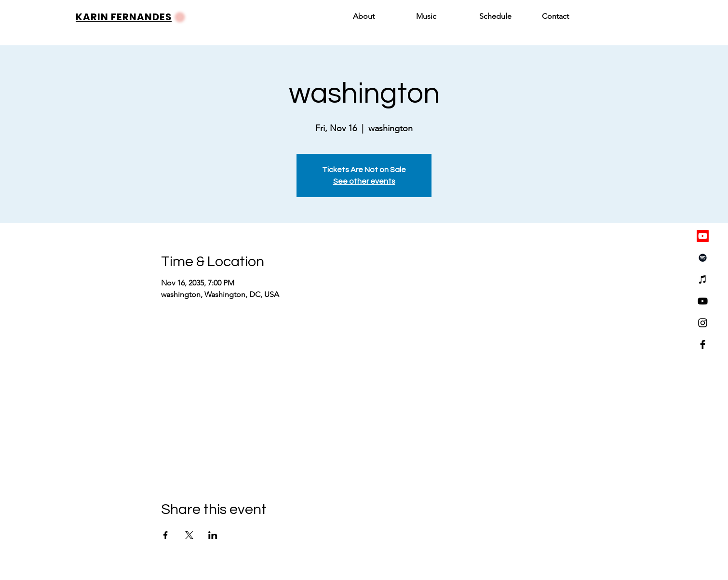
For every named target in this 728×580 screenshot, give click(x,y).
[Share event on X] (189, 535)
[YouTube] (703, 301)
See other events (364, 181)
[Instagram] (703, 323)
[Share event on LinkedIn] (213, 535)
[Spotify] (703, 258)
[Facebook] (703, 344)
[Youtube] (703, 236)
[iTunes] (703, 279)
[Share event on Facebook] (166, 535)
